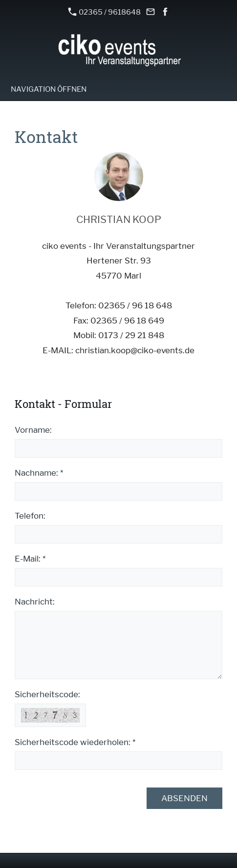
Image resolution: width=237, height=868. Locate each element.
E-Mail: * (30, 559)
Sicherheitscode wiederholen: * (75, 742)
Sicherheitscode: (47, 694)
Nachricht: (35, 602)
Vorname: (33, 430)
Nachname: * (39, 473)
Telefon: (30, 516)
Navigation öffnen (49, 89)
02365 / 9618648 (105, 12)
